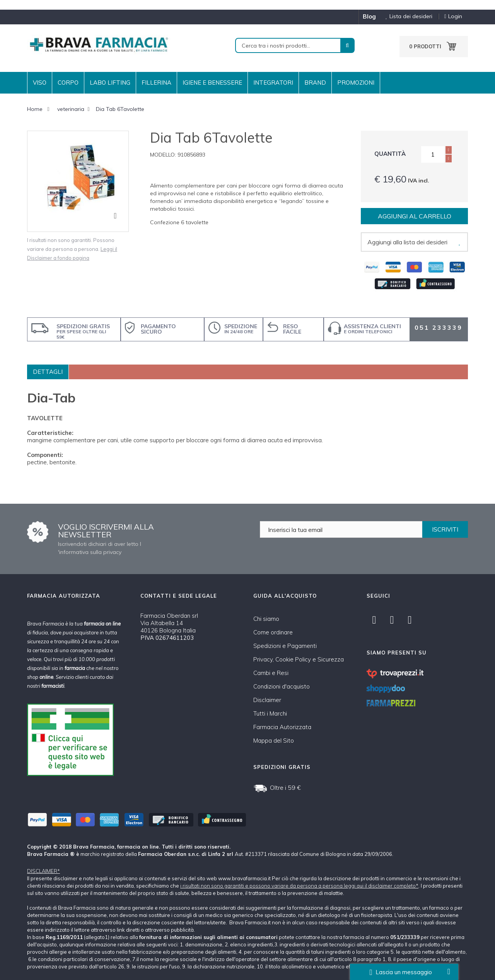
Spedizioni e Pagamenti (285, 646)
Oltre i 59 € (285, 787)
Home (35, 109)
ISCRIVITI (445, 529)
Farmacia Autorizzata (282, 727)
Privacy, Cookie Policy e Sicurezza (299, 659)
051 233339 (439, 327)
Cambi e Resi (271, 673)
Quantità (390, 154)
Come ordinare (273, 632)
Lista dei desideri (406, 16)
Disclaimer (267, 700)
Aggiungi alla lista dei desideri (407, 242)
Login (453, 16)
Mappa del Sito (274, 741)
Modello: (163, 155)
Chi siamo (266, 619)
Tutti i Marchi (270, 713)
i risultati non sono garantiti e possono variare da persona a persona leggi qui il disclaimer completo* (299, 886)
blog (369, 16)
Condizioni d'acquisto (282, 686)
